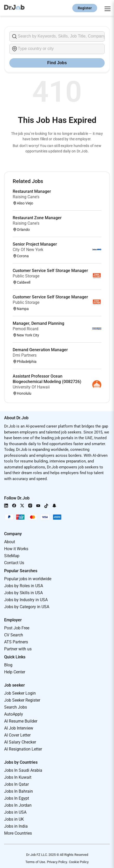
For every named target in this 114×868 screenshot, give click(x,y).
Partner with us (18, 649)
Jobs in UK (14, 819)
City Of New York (28, 250)
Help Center (15, 672)
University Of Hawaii (31, 387)
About (10, 542)
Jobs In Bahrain (19, 791)
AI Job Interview (19, 728)
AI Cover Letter (17, 735)
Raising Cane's (26, 197)
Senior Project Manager (35, 244)
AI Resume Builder (21, 721)
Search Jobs (16, 707)
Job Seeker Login (20, 693)
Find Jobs (57, 63)
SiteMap (12, 556)
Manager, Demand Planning (38, 323)
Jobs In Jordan (18, 805)
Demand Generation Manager (40, 350)
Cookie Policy (79, 862)
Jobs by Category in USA (27, 607)
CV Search (14, 635)
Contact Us (14, 563)
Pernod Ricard (26, 329)
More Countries (18, 833)
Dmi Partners (25, 355)
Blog (8, 665)
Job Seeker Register (22, 700)
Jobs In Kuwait (18, 777)
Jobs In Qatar (16, 784)
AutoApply (14, 714)
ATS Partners (16, 642)
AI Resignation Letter (23, 749)
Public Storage (26, 276)
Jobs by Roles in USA (24, 586)
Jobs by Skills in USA (23, 593)
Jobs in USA (15, 812)
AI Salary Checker (20, 742)
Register (85, 8)
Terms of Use (35, 862)
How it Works (16, 549)
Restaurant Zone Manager (37, 218)
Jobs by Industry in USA (26, 600)
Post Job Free (17, 628)
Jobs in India (16, 826)
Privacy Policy (57, 862)
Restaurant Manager (32, 191)
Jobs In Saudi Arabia (23, 770)
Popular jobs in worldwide (28, 579)
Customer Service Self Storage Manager (50, 271)
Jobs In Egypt (17, 798)
